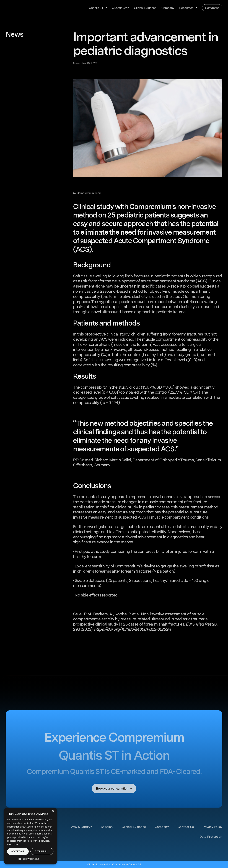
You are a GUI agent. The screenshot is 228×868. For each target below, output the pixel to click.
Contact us (212, 8)
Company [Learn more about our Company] (168, 8)
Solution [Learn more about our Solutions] (107, 827)
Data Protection (211, 837)
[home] (23, 8)
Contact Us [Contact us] (186, 827)
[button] (98, 8)
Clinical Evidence (145, 8)
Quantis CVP (120, 8)
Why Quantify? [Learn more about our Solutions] (81, 827)
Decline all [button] (42, 851)
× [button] (53, 811)
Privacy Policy (213, 827)
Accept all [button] (18, 851)
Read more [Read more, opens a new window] (13, 844)
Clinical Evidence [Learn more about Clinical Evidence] (134, 827)
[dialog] (30, 836)
